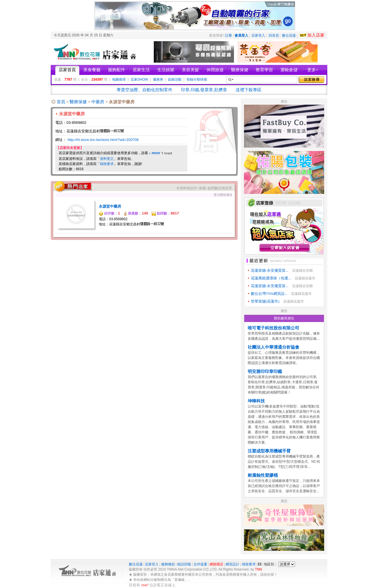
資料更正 (107, 159)
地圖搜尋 (119, 80)
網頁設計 (233, 564)
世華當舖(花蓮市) (265, 301)
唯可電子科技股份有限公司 (273, 328)
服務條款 (168, 564)
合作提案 (200, 564)
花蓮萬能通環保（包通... (271, 278)
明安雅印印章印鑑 (265, 372)
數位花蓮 (289, 35)
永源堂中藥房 (110, 206)
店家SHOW (139, 80)
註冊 (229, 35)
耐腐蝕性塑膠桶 (263, 475)
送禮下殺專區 (249, 90)
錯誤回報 (184, 564)
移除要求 (107, 164)
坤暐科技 (256, 401)
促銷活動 (175, 80)
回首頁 (274, 35)
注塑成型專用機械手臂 (269, 451)
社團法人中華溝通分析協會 (273, 347)
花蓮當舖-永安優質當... (270, 270)
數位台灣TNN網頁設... (269, 294)
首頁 (61, 102)
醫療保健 (79, 102)
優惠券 (158, 80)
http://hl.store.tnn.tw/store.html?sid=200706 (103, 140)
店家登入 (258, 35)
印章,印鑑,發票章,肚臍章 (204, 90)
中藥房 (98, 102)
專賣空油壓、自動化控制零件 (144, 90)
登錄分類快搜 (197, 80)
